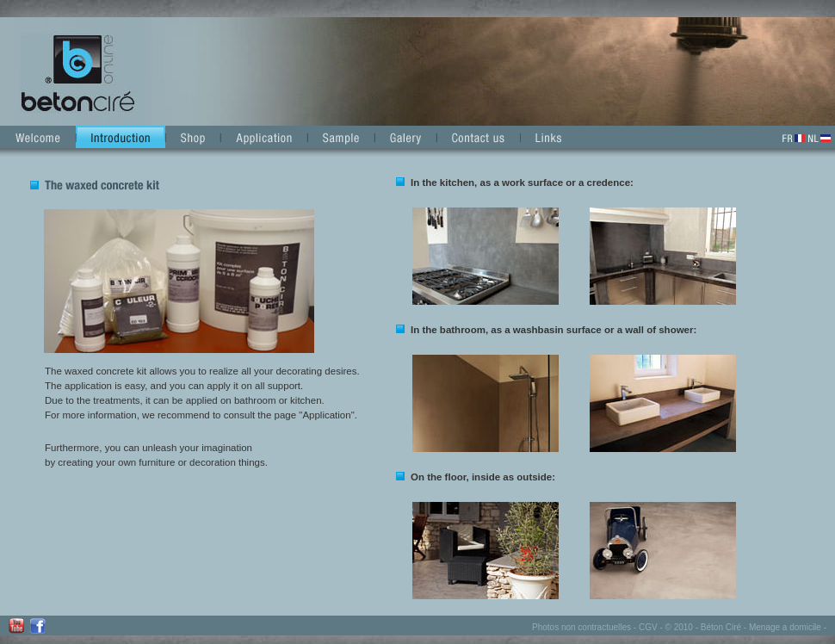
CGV (648, 627)
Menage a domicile (785, 627)
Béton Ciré (721, 627)
